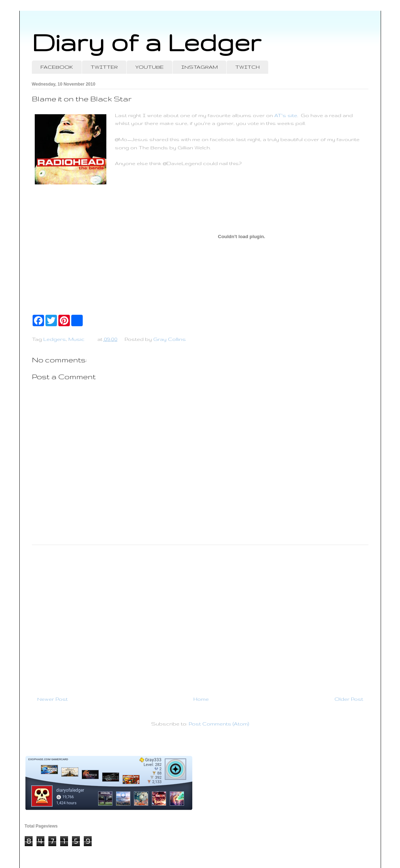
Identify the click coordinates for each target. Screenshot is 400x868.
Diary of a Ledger (146, 42)
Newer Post (52, 699)
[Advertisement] (200, 617)
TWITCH (247, 67)
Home (201, 699)
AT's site (286, 115)
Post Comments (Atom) (219, 724)
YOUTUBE (150, 67)
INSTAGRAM (199, 67)
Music (76, 339)
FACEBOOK (57, 67)
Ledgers (55, 339)
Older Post (349, 699)
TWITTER (104, 67)
